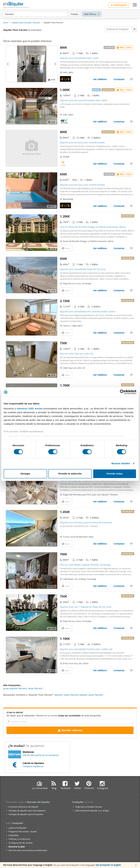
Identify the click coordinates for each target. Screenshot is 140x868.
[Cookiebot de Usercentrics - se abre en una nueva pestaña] (122, 392)
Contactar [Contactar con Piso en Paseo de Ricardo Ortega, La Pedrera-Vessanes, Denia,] (119, 248)
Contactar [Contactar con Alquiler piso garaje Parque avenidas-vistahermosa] (119, 502)
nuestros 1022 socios (30, 408)
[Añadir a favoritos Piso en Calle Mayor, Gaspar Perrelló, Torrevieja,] (131, 586)
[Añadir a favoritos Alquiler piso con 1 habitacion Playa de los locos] (131, 628)
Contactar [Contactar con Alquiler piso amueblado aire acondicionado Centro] (119, 333)
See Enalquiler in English (108, 865)
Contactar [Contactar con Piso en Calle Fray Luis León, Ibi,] (119, 375)
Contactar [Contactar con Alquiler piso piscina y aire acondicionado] (119, 206)
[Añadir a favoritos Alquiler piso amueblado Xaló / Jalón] (131, 79)
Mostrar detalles (121, 464)
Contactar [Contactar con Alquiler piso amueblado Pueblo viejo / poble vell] (119, 670)
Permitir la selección (70, 474)
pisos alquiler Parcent (15, 688)
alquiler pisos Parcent (91, 695)
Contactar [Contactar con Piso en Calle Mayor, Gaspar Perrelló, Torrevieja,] (119, 586)
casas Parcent (35, 688)
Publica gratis (119, 5)
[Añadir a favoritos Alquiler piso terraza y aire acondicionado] (131, 164)
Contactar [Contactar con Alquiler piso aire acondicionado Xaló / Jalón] (119, 122)
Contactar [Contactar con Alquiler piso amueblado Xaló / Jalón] (119, 79)
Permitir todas (115, 474)
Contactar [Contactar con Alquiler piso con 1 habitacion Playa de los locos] (119, 628)
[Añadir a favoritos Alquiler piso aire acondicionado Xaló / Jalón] (131, 122)
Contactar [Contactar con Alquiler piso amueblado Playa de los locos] (119, 290)
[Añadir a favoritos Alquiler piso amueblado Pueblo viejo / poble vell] (131, 670)
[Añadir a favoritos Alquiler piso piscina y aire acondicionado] (131, 206)
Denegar (25, 474)
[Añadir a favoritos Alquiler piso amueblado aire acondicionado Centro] (131, 333)
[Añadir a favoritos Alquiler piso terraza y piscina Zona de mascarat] (131, 544)
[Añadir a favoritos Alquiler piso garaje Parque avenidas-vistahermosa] (131, 502)
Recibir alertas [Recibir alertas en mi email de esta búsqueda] (70, 730)
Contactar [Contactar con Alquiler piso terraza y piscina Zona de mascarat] (119, 544)
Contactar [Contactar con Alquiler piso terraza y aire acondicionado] (119, 164)
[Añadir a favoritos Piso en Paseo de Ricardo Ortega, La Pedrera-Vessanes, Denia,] (131, 248)
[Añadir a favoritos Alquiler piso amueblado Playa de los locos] (131, 290)
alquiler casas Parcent (66, 695)
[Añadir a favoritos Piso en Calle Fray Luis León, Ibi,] (131, 375)
